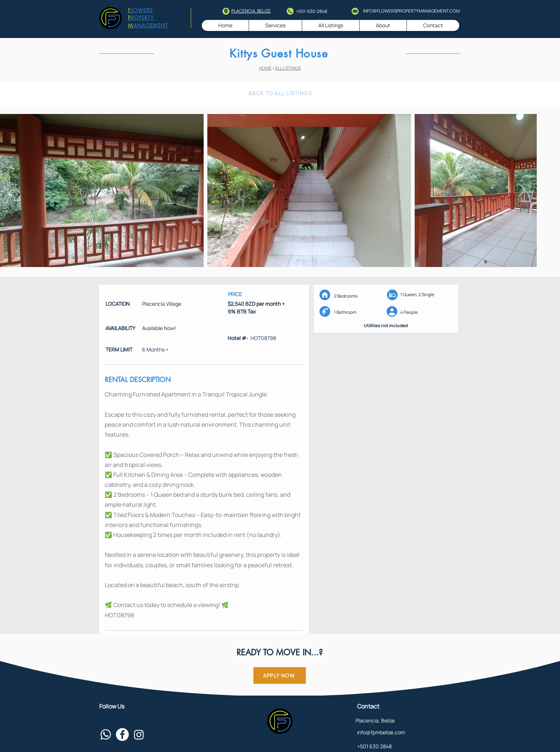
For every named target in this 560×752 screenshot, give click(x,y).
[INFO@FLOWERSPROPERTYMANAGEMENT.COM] (410, 11)
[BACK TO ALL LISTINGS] (281, 93)
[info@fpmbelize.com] (409, 732)
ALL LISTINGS (288, 68)
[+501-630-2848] (317, 12)
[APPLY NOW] (280, 675)
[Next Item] (522, 190)
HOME (265, 68)
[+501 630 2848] (409, 746)
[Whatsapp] (106, 734)
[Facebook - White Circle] (122, 734)
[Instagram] (139, 734)
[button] (331, 25)
